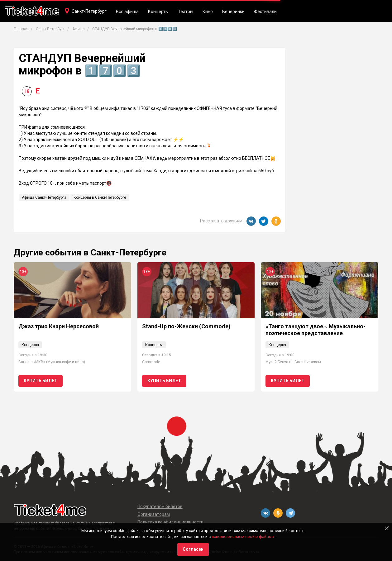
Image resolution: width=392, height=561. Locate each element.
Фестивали (265, 12)
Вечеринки (233, 12)
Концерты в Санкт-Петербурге (100, 197)
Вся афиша (127, 12)
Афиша (79, 29)
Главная (21, 29)
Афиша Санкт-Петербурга (44, 197)
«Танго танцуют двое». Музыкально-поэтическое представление (316, 330)
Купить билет (41, 381)
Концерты (158, 12)
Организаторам (154, 514)
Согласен (193, 549)
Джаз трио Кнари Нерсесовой (59, 326)
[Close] (387, 528)
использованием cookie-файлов (243, 537)
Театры (186, 12)
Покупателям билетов (160, 506)
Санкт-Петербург (89, 11)
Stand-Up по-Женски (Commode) (186, 326)
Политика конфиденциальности (170, 522)
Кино (208, 12)
